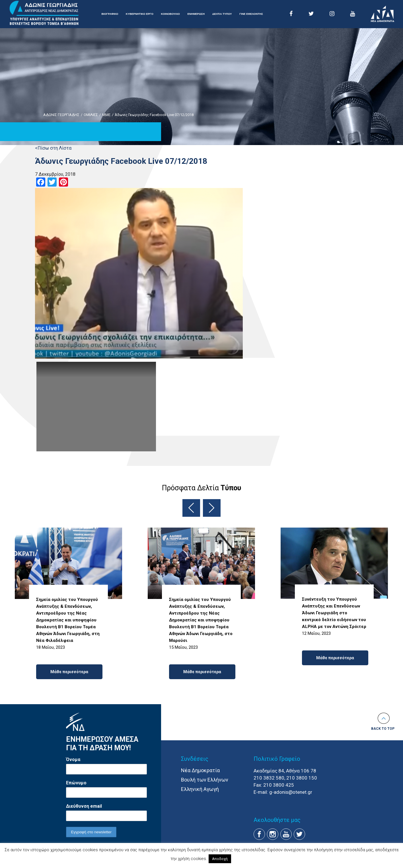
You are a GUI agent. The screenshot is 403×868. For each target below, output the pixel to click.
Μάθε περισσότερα (69, 672)
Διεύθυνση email (84, 806)
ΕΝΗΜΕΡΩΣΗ (196, 14)
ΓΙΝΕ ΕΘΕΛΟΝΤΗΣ (251, 14)
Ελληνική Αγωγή (200, 789)
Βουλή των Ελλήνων (205, 780)
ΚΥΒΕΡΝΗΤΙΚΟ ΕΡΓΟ (140, 14)
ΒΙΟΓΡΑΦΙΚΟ (110, 14)
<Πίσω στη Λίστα (53, 148)
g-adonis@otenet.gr (291, 792)
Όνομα (73, 759)
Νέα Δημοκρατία (200, 770)
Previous (191, 508)
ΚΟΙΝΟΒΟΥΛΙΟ (170, 14)
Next (212, 508)
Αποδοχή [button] (220, 859)
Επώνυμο (76, 783)
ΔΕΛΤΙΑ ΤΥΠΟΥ (222, 14)
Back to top (383, 729)
